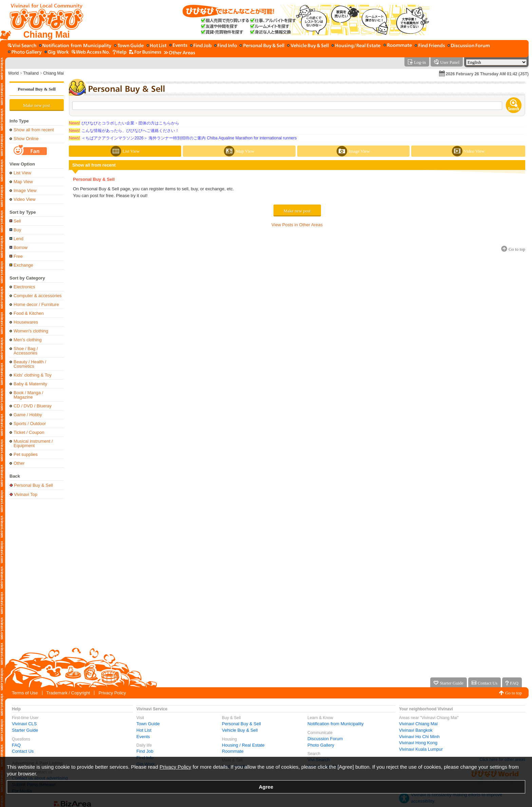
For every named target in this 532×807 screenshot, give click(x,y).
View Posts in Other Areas (297, 225)
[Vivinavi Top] (43, 20)
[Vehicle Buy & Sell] (308, 46)
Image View (25, 190)
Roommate (233, 751)
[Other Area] (179, 52)
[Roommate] (398, 46)
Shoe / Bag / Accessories (26, 351)
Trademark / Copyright (68, 693)
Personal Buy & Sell (37, 89)
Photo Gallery (321, 745)
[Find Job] (201, 46)
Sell (17, 221)
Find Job (145, 751)
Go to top (514, 693)
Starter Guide (25, 730)
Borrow (21, 247)
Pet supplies (26, 454)
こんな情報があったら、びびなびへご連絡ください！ (124, 131)
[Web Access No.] (91, 52)
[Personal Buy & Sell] (262, 46)
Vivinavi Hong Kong (418, 743)
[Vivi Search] (22, 46)
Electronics (24, 287)
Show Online (26, 139)
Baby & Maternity (30, 384)
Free (18, 256)
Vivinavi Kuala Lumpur (421, 749)
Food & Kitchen (29, 313)
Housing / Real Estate (243, 745)
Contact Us (23, 751)
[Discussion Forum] (469, 46)
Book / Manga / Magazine (28, 395)
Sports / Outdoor (30, 424)
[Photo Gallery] (25, 52)
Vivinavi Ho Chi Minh (419, 737)
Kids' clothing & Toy (33, 375)
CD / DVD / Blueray (33, 406)
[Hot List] (157, 46)
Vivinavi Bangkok (416, 730)
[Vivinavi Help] (120, 52)
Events (143, 737)
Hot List (144, 730)
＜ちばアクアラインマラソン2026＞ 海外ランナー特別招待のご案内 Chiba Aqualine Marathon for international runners (183, 138)
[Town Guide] (129, 46)
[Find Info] (225, 46)
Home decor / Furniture (36, 304)
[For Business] (145, 52)
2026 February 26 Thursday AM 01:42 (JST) (487, 74)
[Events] (178, 46)
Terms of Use (25, 693)
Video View (25, 199)
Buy (17, 230)
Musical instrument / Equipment (33, 443)
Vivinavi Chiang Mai (418, 724)
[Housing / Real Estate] (356, 46)
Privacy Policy (112, 693)
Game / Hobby (28, 415)
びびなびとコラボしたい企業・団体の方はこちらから (124, 123)
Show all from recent (34, 130)
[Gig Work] (57, 52)
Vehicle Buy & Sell (240, 730)
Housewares (26, 322)
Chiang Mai (53, 73)
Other (19, 463)
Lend (18, 239)
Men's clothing (28, 340)
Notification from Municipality (335, 724)
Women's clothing (31, 331)
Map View (23, 182)
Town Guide (148, 724)
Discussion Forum (325, 739)
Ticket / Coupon (29, 432)
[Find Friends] (430, 46)
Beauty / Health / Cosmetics (30, 364)
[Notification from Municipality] (75, 46)
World (13, 73)
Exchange (23, 265)
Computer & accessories (38, 296)
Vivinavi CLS (24, 724)
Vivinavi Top (26, 494)
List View (22, 173)
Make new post (36, 105)
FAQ (16, 745)
